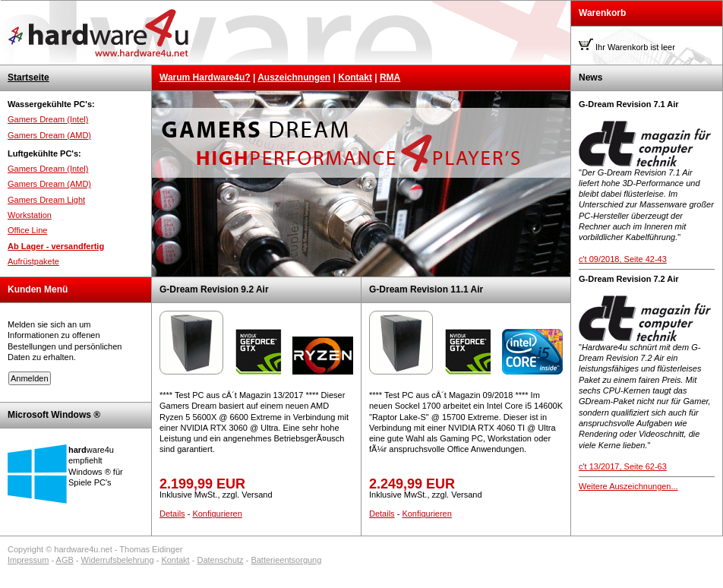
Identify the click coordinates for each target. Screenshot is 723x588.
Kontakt (355, 77)
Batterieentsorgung (286, 560)
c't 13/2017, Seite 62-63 (623, 466)
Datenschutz (220, 560)
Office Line (27, 230)
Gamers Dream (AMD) (49, 135)
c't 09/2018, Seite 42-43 (623, 259)
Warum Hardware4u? (205, 77)
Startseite (28, 77)
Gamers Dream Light (46, 200)
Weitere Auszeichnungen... (628, 486)
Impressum (28, 560)
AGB (65, 560)
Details (172, 514)
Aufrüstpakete (33, 261)
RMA (390, 77)
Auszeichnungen (294, 77)
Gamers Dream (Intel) (48, 119)
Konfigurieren (217, 514)
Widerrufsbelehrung (118, 560)
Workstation (30, 215)
